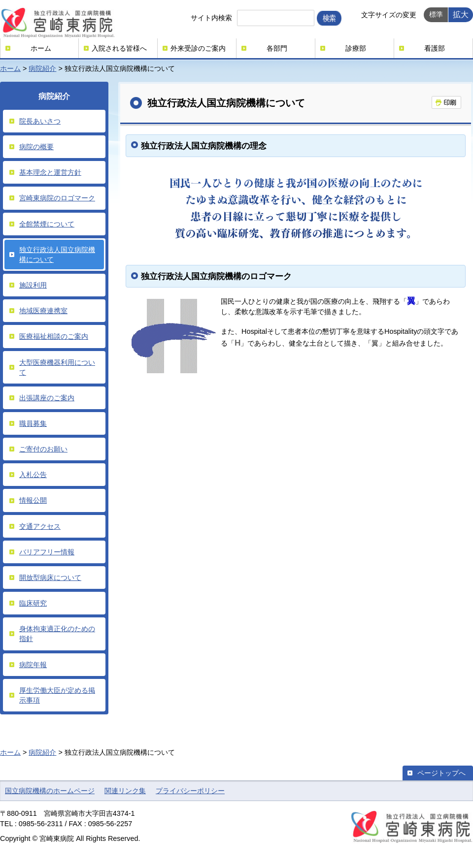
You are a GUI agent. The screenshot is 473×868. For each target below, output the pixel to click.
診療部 (356, 48)
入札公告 (33, 475)
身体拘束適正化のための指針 (57, 634)
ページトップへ (441, 773)
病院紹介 (42, 68)
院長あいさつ (40, 121)
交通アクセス (40, 526)
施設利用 (33, 285)
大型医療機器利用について (57, 367)
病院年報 (33, 665)
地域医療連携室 (43, 311)
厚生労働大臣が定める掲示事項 (57, 695)
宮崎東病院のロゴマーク (57, 198)
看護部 (435, 48)
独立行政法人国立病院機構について (57, 255)
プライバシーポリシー (190, 791)
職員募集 (33, 423)
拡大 (461, 14)
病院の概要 (36, 147)
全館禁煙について (47, 224)
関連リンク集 (125, 791)
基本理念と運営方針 (50, 172)
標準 (436, 14)
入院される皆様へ (119, 48)
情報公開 (33, 500)
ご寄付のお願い (43, 449)
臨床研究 (33, 603)
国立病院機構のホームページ (50, 791)
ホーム (41, 48)
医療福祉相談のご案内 (54, 336)
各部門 (277, 48)
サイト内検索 (211, 18)
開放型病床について (50, 578)
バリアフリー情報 (47, 552)
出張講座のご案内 (47, 398)
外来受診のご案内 (198, 48)
